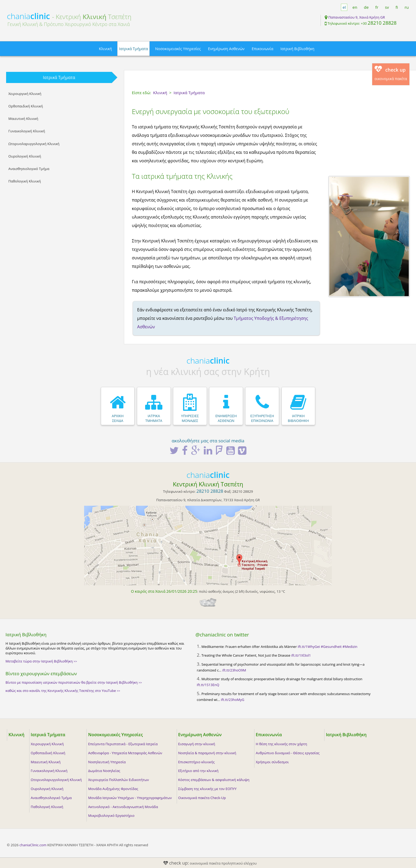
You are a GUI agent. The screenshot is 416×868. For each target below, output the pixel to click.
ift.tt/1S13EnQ (208, 685)
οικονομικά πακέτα (391, 73)
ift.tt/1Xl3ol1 (301, 655)
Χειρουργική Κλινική (25, 94)
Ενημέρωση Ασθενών (226, 48)
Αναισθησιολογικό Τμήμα (29, 169)
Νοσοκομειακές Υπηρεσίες (178, 48)
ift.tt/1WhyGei (309, 647)
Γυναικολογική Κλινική (27, 131)
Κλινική (105, 48)
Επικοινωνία (263, 48)
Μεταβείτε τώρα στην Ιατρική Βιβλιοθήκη (41, 661)
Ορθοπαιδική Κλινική (25, 106)
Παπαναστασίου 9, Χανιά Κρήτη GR (356, 17)
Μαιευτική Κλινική (23, 119)
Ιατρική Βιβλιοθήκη (297, 48)
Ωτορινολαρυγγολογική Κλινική (34, 144)
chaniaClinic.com (33, 845)
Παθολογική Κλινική (25, 181)
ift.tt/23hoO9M (234, 670)
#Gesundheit (331, 647)
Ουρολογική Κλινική (25, 156)
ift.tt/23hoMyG (233, 700)
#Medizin (350, 647)
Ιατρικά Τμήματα (134, 48)
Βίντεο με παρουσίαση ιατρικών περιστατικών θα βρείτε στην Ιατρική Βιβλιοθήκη (74, 682)
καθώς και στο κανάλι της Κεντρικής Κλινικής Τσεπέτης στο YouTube (63, 691)
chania (28, 16)
